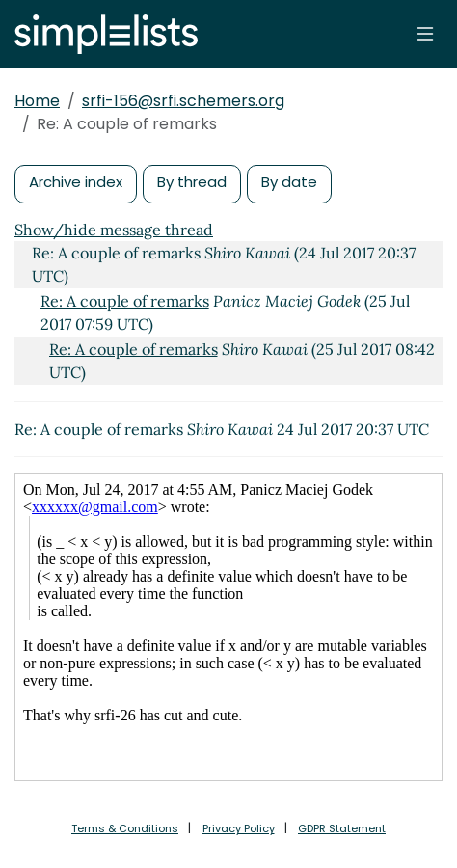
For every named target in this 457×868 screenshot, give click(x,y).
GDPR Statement (342, 828)
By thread (192, 182)
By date (289, 182)
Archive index (76, 182)
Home (37, 101)
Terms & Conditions (125, 828)
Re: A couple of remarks (125, 301)
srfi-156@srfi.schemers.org (183, 101)
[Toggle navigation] (425, 34)
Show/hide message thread (114, 230)
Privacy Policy (239, 828)
